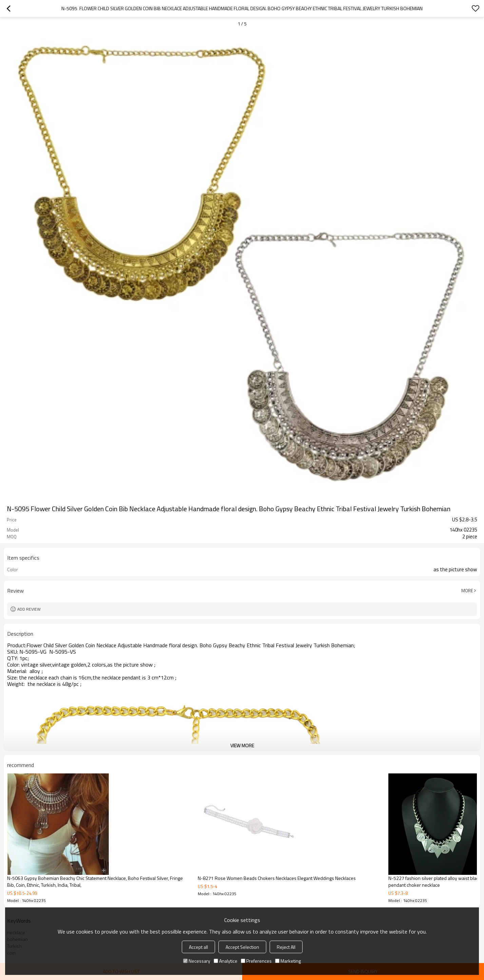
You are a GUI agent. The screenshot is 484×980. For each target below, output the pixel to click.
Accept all (198, 947)
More (467, 591)
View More (242, 745)
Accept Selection (242, 947)
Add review (29, 609)
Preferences (256, 961)
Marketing (288, 961)
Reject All (286, 947)
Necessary (197, 961)
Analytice (226, 961)
